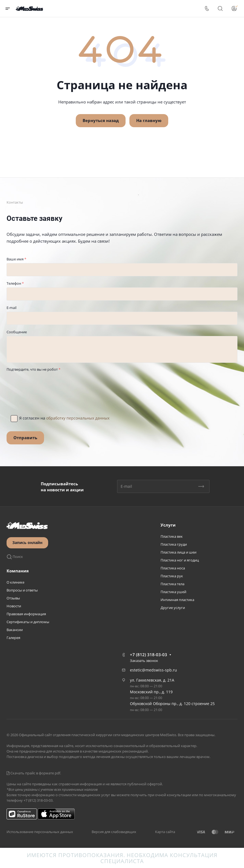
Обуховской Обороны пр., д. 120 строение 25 (172, 704)
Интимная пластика (177, 600)
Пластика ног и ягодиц (180, 560)
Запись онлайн (27, 542)
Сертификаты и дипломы (28, 622)
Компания (18, 571)
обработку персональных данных (78, 418)
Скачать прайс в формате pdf (33, 773)
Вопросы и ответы (22, 590)
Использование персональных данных (40, 832)
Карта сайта (165, 832)
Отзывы (13, 598)
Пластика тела (172, 584)
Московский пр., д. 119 (151, 692)
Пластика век (172, 536)
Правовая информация (26, 614)
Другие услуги (173, 608)
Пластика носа (173, 568)
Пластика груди (174, 544)
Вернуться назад (101, 120)
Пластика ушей (173, 592)
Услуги (168, 525)
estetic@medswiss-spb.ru (153, 670)
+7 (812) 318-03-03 (149, 655)
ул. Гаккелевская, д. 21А (152, 680)
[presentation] (48, 384)
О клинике (15, 582)
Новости (14, 606)
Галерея (13, 638)
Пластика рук (172, 576)
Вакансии (15, 630)
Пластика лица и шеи (178, 552)
